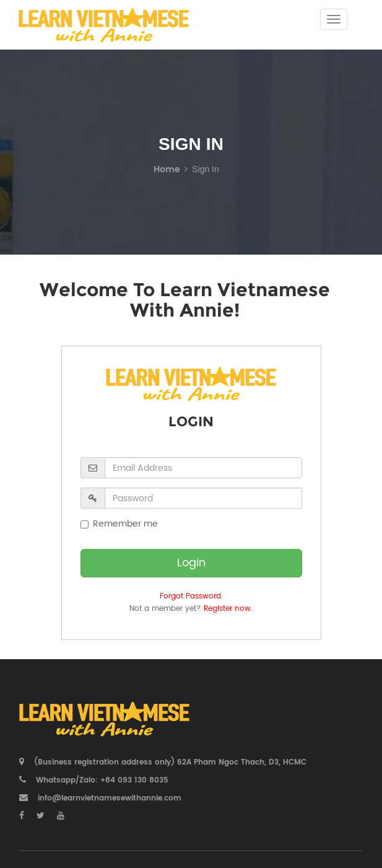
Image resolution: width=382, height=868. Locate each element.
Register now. (228, 609)
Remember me (119, 524)
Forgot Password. (191, 596)
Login (191, 563)
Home (167, 169)
